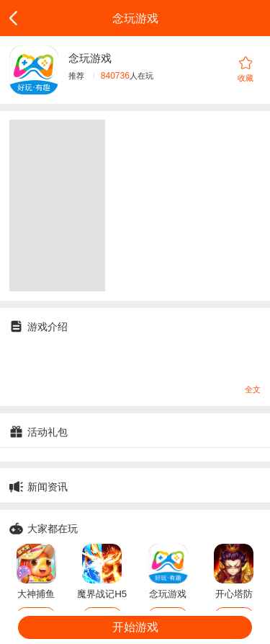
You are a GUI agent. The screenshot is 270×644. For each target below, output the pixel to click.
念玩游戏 (168, 594)
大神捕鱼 (36, 594)
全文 (253, 389)
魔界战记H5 (102, 594)
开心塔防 (234, 594)
